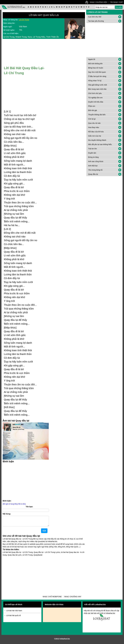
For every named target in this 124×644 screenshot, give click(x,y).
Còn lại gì (92, 119)
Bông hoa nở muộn (96, 68)
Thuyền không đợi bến (97, 115)
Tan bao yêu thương (96, 21)
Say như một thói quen (97, 72)
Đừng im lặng (93, 157)
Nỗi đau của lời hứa (96, 132)
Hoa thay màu (94, 127)
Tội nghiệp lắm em (95, 98)
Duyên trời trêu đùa (96, 102)
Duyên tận (92, 153)
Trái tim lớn (92, 149)
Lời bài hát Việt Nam (14, 613)
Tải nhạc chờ (116, 2)
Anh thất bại (93, 166)
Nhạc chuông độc (99, 2)
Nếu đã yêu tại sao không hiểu (100, 144)
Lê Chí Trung (24, 20)
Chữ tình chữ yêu (95, 93)
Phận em (92, 106)
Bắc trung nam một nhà (97, 89)
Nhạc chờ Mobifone (52, 599)
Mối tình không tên (95, 64)
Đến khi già (93, 110)
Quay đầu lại (93, 174)
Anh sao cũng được (96, 161)
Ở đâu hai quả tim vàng (97, 76)
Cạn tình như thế (95, 17)
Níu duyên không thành (97, 140)
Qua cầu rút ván (94, 123)
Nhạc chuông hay (73, 599)
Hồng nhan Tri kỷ (95, 81)
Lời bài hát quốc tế (14, 617)
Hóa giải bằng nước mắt (97, 85)
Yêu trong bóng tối (95, 170)
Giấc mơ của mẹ (95, 136)
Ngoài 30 (92, 59)
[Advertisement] (26, 481)
